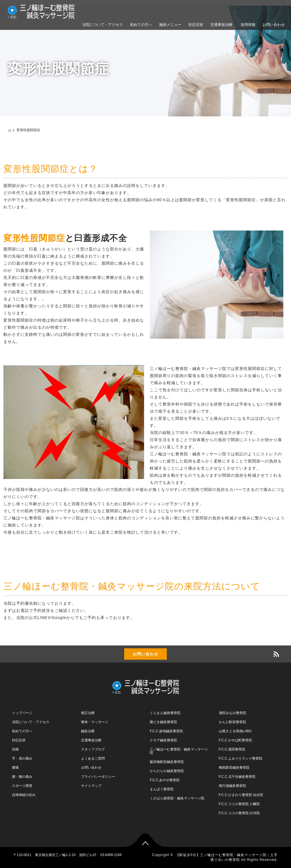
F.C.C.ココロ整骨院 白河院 (239, 813)
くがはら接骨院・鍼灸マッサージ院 (177, 798)
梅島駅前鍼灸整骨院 (234, 768)
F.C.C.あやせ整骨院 (165, 780)
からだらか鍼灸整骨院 (167, 771)
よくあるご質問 (93, 758)
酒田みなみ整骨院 (232, 713)
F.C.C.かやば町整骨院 (235, 740)
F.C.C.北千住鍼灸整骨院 (237, 777)
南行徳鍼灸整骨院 (232, 786)
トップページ (22, 713)
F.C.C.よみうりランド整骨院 (241, 758)
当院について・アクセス (102, 25)
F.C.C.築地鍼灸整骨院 (166, 731)
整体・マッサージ (95, 722)
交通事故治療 (221, 25)
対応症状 (196, 25)
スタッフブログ (93, 749)
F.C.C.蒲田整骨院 (232, 749)
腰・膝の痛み (22, 777)
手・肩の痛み (22, 758)
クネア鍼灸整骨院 (163, 740)
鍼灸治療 (88, 731)
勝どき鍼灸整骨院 (163, 722)
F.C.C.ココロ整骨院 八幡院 (239, 804)
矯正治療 (88, 713)
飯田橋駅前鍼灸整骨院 (167, 762)
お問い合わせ (274, 25)
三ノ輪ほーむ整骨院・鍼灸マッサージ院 (179, 751)
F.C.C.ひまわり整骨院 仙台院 (241, 795)
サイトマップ (91, 786)
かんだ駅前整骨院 (232, 722)
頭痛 (15, 749)
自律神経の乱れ (24, 795)
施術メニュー (170, 25)
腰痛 (15, 768)
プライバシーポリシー (98, 777)
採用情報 (248, 25)
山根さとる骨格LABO (235, 731)
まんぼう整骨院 (162, 789)
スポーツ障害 (22, 786)
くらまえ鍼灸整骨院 (165, 713)
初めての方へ (141, 25)
